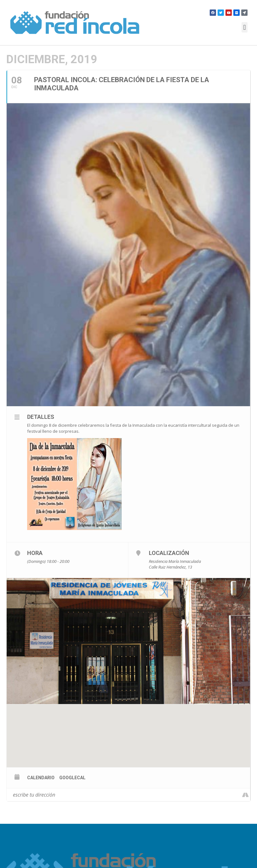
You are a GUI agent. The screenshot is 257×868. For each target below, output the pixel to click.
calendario (41, 778)
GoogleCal (72, 778)
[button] (245, 27)
